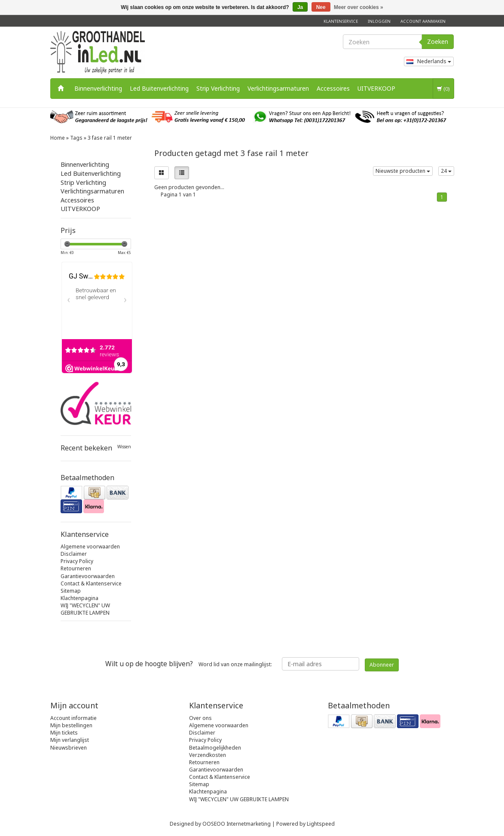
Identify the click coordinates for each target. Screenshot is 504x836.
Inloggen (379, 21)
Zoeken (438, 41)
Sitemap (71, 591)
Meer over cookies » (359, 7)
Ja (300, 7)
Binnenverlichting (98, 88)
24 (446, 171)
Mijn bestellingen (71, 725)
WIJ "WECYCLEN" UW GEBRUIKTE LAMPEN (85, 609)
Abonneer (382, 665)
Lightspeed (321, 824)
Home (58, 138)
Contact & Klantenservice (91, 583)
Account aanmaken (423, 21)
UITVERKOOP (376, 88)
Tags (76, 138)
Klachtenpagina (79, 598)
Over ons (200, 718)
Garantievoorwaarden (88, 576)
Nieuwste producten (403, 171)
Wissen (124, 447)
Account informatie (73, 718)
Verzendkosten (208, 755)
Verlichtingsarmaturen (278, 88)
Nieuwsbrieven (69, 748)
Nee (321, 7)
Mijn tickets (64, 733)
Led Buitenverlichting (159, 88)
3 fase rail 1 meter (110, 138)
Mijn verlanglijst (70, 740)
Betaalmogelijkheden (215, 748)
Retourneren (76, 568)
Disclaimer (74, 554)
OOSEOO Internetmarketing (237, 824)
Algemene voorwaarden (90, 547)
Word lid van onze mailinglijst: (189, 664)
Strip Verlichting (218, 88)
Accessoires (333, 88)
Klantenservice (341, 21)
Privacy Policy (77, 561)
